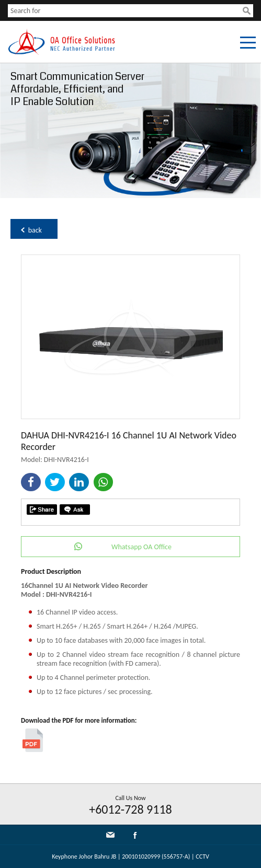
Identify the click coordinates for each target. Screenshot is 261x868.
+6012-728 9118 (130, 809)
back (35, 230)
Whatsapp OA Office (141, 547)
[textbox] (125, 11)
